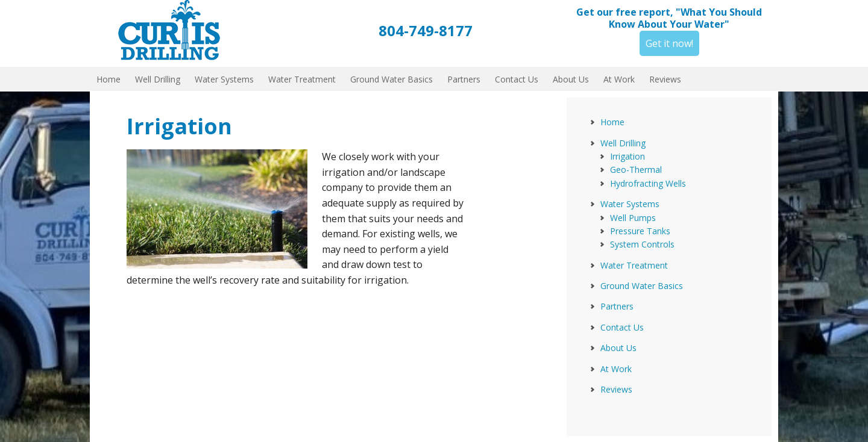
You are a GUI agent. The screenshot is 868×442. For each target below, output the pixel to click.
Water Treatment (634, 265)
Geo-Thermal (636, 170)
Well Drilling (623, 143)
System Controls (642, 244)
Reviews (616, 389)
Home (612, 122)
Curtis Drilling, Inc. (175, 30)
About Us (618, 348)
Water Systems (630, 204)
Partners (617, 306)
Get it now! (669, 43)
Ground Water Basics (642, 286)
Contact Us (622, 327)
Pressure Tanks (640, 231)
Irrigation (627, 156)
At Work (616, 369)
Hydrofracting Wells (648, 183)
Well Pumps (633, 218)
